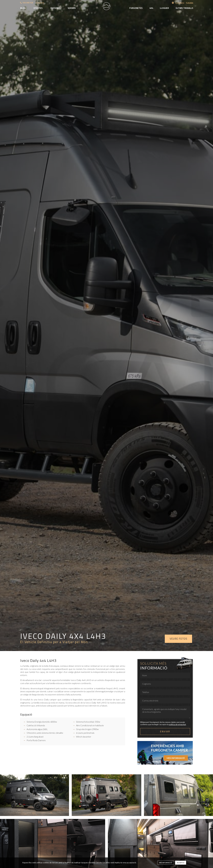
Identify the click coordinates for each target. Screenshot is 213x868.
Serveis (72, 8)
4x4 (151, 8)
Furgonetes (136, 8)
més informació (166, 863)
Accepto (181, 863)
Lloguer (164, 8)
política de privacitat (177, 724)
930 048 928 (28, 3)
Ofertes (38, 8)
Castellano (180, 3)
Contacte (40, 3)
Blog (23, 8)
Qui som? (55, 8)
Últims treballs (184, 8)
